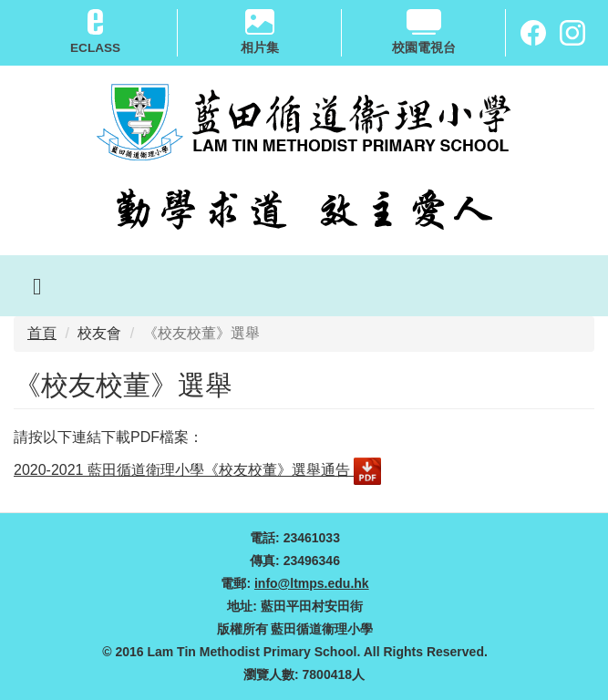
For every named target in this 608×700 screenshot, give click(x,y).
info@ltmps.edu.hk (312, 583)
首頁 (42, 333)
